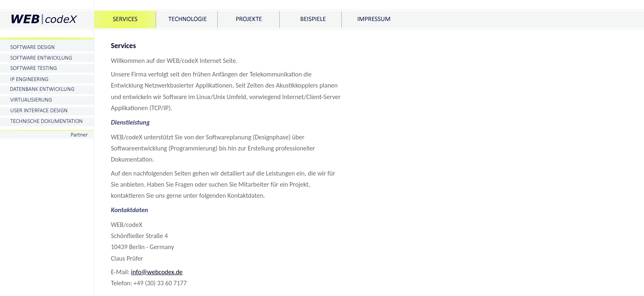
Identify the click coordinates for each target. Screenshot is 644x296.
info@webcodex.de (157, 272)
